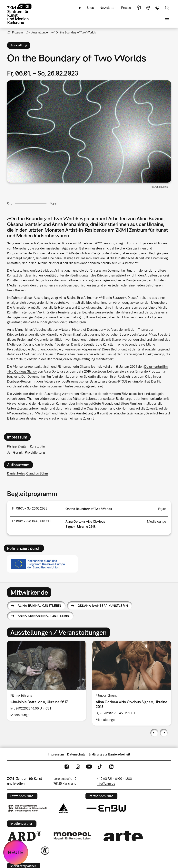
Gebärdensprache (148, 8)
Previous (154, 733)
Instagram (78, 767)
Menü (167, 20)
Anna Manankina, (44, 616)
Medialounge (157, 521)
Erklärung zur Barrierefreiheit (109, 754)
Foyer (54, 203)
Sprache (157, 8)
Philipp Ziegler (17, 446)
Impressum (56, 754)
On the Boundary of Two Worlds (89, 509)
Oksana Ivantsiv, (103, 606)
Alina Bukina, (40, 606)
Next (164, 733)
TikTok (100, 767)
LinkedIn (111, 767)
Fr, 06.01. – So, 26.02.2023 (30, 508)
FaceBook (67, 767)
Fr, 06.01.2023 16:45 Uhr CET (32, 521)
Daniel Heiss (16, 473)
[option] (47, 681)
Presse (126, 8)
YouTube (89, 767)
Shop (90, 8)
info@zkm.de (106, 783)
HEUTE (16, 852)
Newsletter (108, 8)
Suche (167, 8)
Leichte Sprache (139, 8)
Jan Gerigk (15, 452)
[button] (89, 131)
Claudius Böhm (37, 473)
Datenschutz (76, 754)
